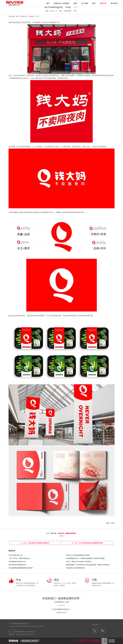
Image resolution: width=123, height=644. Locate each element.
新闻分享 (103, 3)
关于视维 (85, 3)
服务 (94, 3)
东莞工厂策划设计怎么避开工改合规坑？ (79, 561)
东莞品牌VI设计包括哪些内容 (75, 568)
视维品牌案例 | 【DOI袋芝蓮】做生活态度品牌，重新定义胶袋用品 (88, 565)
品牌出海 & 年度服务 (62, 3)
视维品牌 (53, 533)
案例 (75, 3)
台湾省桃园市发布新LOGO (17, 561)
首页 (48, 3)
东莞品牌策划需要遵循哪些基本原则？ (21, 568)
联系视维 (114, 3)
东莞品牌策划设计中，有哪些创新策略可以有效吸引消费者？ (86, 558)
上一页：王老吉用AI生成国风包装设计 (35, 543)
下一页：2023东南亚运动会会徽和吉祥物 (87, 543)
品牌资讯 (32, 16)
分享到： (61, 536)
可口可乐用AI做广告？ (16, 555)
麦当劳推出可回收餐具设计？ (18, 565)
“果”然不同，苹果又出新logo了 (20, 558)
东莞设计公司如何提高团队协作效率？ (78, 555)
